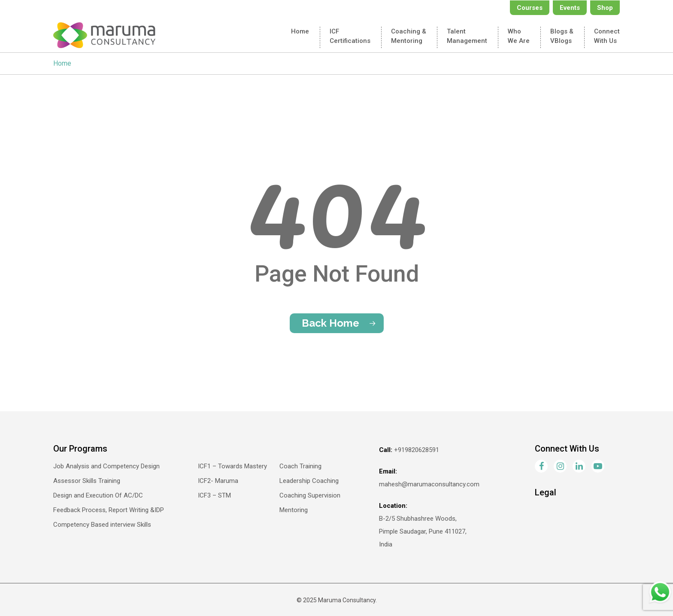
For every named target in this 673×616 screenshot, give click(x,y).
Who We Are (519, 36)
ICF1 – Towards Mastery (232, 466)
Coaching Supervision (310, 495)
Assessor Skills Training (87, 481)
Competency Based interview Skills (102, 525)
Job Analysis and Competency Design (106, 466)
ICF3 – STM (214, 495)
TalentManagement (467, 36)
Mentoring (294, 510)
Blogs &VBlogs (562, 36)
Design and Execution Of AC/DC (98, 495)
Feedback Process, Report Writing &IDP (109, 510)
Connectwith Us (607, 36)
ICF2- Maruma (218, 481)
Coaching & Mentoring (409, 36)
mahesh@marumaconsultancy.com (429, 484)
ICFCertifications (350, 36)
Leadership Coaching (309, 481)
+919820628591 (417, 450)
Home (300, 31)
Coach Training (300, 466)
